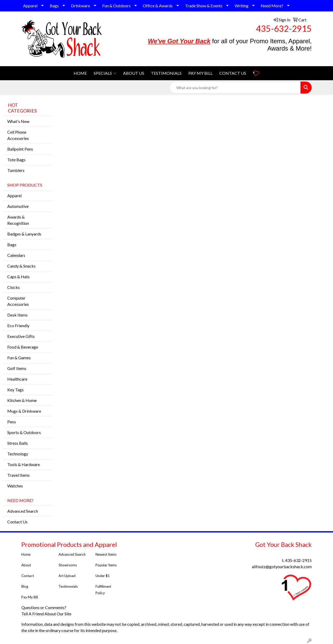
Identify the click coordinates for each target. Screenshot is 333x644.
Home (26, 554)
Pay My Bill (30, 597)
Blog (25, 586)
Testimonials (69, 586)
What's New (18, 121)
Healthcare (17, 379)
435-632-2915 (284, 29)
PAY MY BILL (200, 73)
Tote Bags (16, 160)
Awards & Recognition (18, 220)
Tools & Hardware (24, 464)
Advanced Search (23, 511)
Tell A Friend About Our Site (47, 614)
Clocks (14, 287)
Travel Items (18, 475)
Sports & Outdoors (24, 432)
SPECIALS (105, 73)
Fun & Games (19, 358)
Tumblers (16, 170)
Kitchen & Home (22, 400)
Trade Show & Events (204, 6)
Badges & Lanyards (24, 234)
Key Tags (15, 390)
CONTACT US (233, 73)
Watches (15, 486)
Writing (242, 6)
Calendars (16, 255)
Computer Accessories (18, 301)
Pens (12, 422)
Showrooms (68, 565)
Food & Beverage (23, 347)
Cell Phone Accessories (18, 135)
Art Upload (67, 576)
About (26, 565)
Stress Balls (18, 443)
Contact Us (17, 522)
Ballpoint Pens (20, 149)
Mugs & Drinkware (24, 411)
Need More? (272, 6)
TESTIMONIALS (166, 73)
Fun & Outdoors (116, 6)
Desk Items (17, 315)
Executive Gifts (21, 336)
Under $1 (103, 576)
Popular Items (106, 565)
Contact (28, 576)
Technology (18, 454)
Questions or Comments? (44, 607)
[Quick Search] (235, 88)
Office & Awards (158, 6)
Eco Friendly (18, 326)
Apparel (30, 6)
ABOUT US (134, 73)
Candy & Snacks (21, 266)
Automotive (18, 206)
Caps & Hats (18, 277)
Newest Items (106, 554)
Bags (54, 6)
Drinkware (81, 6)
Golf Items (17, 368)
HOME (80, 73)
